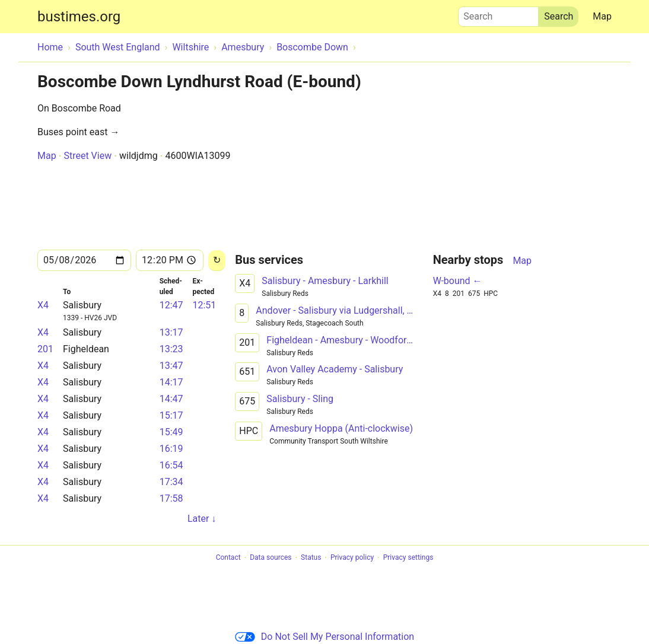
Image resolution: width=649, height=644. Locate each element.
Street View (88, 156)
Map (602, 16)
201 (45, 349)
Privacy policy (352, 558)
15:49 (171, 432)
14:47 (171, 399)
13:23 (171, 349)
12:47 (171, 305)
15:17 (171, 415)
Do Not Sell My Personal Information (324, 637)
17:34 (171, 482)
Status (311, 558)
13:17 (171, 332)
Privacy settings (408, 558)
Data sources (271, 558)
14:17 (171, 382)
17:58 (171, 498)
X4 (43, 305)
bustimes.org (79, 17)
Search (498, 14)
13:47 (171, 366)
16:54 (171, 465)
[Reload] (217, 261)
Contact (228, 558)
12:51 (204, 305)
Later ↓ (202, 519)
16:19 (171, 449)
